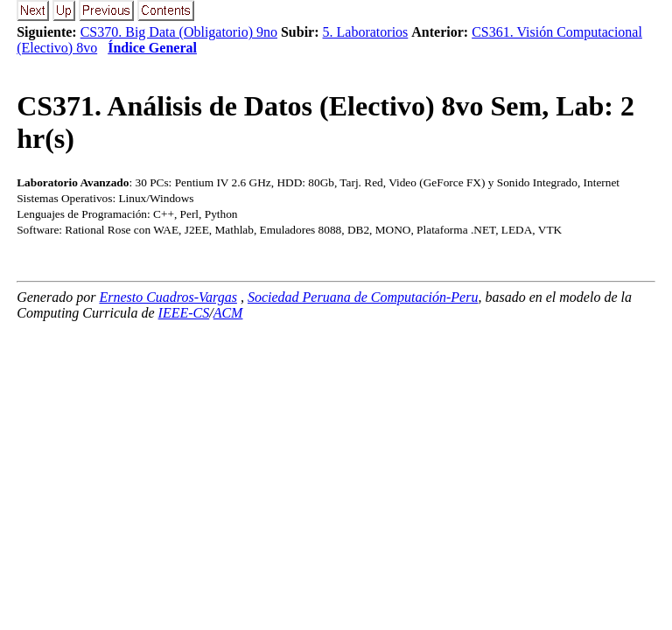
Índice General (152, 48)
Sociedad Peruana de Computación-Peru (363, 297)
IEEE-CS (184, 313)
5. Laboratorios (366, 32)
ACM (228, 313)
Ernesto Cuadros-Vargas (168, 297)
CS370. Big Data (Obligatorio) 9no (179, 32)
